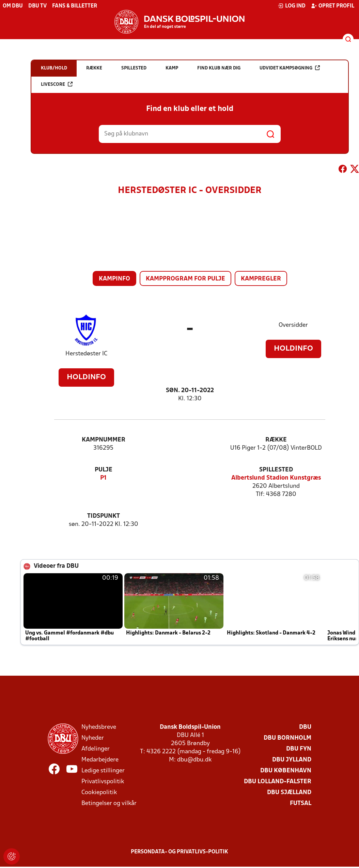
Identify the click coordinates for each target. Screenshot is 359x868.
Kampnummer (104, 440)
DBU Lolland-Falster (278, 782)
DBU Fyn (299, 749)
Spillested (276, 470)
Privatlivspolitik (103, 782)
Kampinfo (114, 279)
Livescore (57, 84)
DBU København (286, 771)
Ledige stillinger (103, 771)
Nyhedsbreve (99, 727)
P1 (103, 478)
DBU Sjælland (289, 793)
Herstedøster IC (86, 354)
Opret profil (333, 6)
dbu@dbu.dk (194, 760)
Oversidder (293, 325)
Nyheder (93, 738)
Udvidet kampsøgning (290, 68)
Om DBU (13, 6)
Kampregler (261, 279)
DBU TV (37, 6)
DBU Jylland (292, 760)
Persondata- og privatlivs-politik (180, 852)
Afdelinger (96, 749)
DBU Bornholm (287, 738)
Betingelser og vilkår (109, 803)
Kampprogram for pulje (185, 279)
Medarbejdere (100, 760)
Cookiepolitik (99, 793)
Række (276, 440)
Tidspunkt (104, 516)
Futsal (301, 803)
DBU (305, 727)
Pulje (104, 470)
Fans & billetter (75, 6)
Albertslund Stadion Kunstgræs (276, 478)
